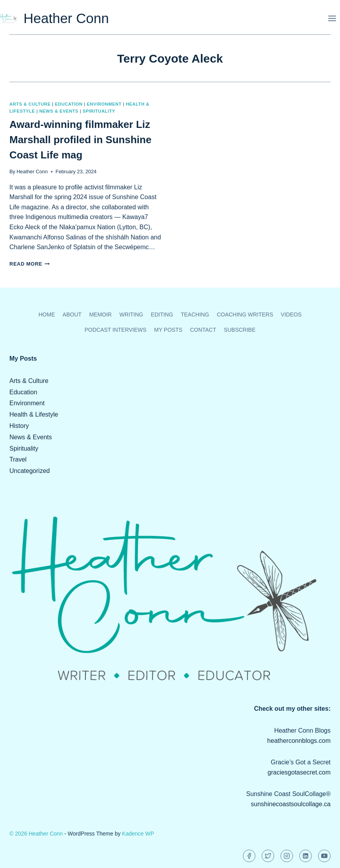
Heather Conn (32, 172)
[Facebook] (249, 856)
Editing (162, 314)
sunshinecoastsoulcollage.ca (291, 804)
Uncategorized (30, 471)
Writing (131, 314)
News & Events (59, 111)
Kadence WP (138, 834)
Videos (291, 314)
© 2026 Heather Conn (36, 834)
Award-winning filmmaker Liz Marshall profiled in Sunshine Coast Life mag (80, 140)
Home (47, 314)
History (19, 426)
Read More (30, 264)
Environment (104, 104)
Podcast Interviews (116, 330)
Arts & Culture (30, 104)
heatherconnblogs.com (299, 741)
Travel (18, 459)
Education (69, 104)
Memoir (101, 314)
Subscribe (240, 330)
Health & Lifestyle (34, 414)
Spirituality (99, 111)
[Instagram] (287, 856)
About (72, 314)
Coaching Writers (245, 314)
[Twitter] (268, 856)
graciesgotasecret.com (299, 772)
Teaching (195, 314)
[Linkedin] (306, 856)
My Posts (168, 330)
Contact (203, 330)
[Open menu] (332, 18)
